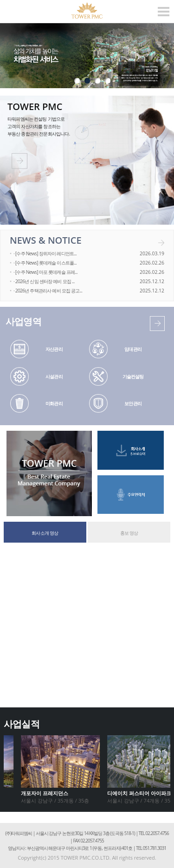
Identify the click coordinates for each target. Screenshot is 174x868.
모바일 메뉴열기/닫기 (164, 12)
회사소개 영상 (45, 533)
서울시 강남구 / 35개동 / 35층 (55, 797)
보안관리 (133, 403)
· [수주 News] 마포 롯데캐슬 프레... (45, 272)
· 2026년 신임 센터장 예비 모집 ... (44, 281)
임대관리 (133, 349)
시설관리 (54, 376)
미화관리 (54, 403)
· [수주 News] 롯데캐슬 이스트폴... (45, 263)
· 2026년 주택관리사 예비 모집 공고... (48, 291)
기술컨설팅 (133, 376)
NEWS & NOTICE (46, 240)
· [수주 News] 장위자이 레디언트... (45, 253)
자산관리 (54, 349)
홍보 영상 (129, 533)
